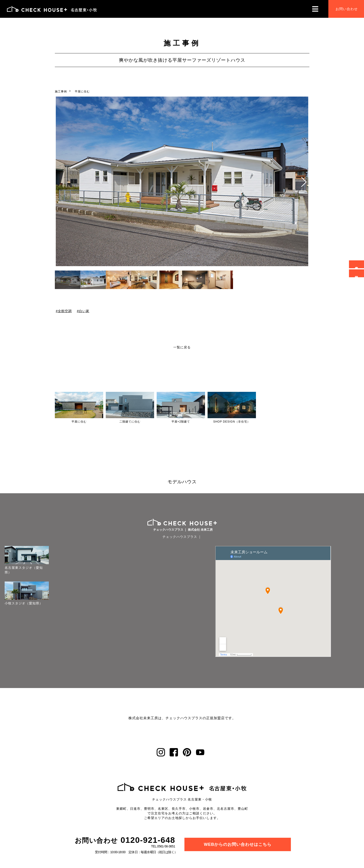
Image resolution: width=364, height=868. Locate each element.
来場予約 (357, 264)
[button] (304, 182)
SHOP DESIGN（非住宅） (232, 422)
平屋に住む (82, 91)
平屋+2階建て (181, 422)
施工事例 (61, 91)
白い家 (84, 311)
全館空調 (65, 311)
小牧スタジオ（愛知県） (24, 603)
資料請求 (357, 273)
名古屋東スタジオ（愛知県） (24, 570)
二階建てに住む (130, 422)
